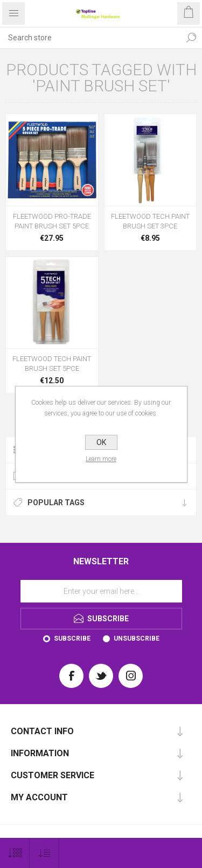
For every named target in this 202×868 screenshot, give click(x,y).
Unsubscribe (137, 639)
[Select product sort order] (44, 853)
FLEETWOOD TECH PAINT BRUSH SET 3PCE (150, 221)
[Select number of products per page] (15, 853)
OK (101, 442)
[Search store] (90, 38)
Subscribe (72, 639)
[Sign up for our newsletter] (101, 591)
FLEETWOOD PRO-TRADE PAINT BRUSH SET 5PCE (52, 221)
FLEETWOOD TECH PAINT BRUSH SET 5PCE (52, 364)
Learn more (101, 459)
